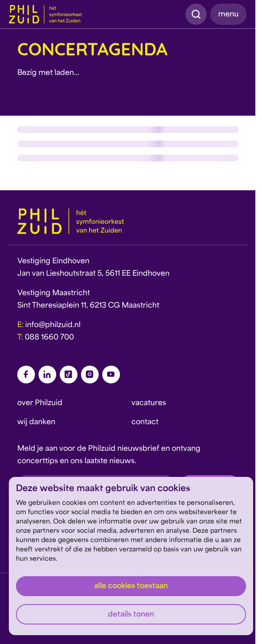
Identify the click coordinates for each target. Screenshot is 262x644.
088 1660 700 (49, 338)
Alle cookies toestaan (131, 586)
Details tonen (131, 615)
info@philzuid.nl (53, 325)
